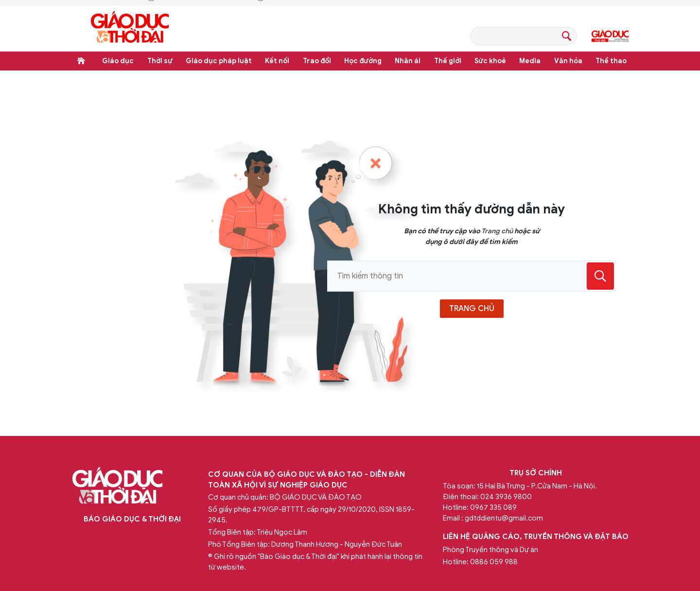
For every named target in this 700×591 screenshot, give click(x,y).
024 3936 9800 (506, 497)
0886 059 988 (494, 562)
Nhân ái (408, 61)
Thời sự (160, 61)
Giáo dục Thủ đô (610, 36)
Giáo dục (118, 61)
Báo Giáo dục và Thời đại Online (130, 28)
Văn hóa (568, 61)
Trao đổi (317, 61)
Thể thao (611, 61)
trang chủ (472, 309)
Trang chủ (81, 61)
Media (530, 61)
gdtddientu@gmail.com (504, 518)
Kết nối (277, 61)
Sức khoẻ (490, 61)
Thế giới (448, 61)
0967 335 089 (493, 507)
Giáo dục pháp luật (219, 61)
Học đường (363, 61)
